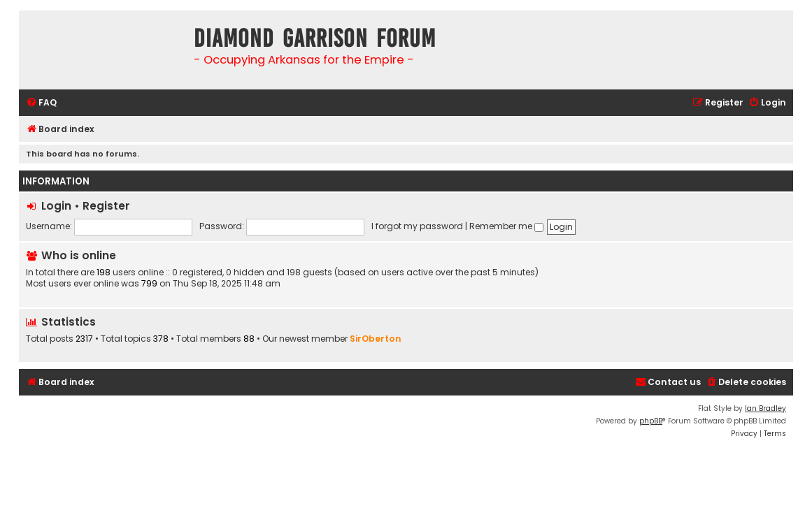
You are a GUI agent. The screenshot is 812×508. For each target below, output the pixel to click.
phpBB (651, 421)
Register (106, 206)
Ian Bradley (765, 408)
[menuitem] (41, 103)
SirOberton (376, 339)
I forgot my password (417, 226)
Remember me (506, 226)
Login (56, 206)
